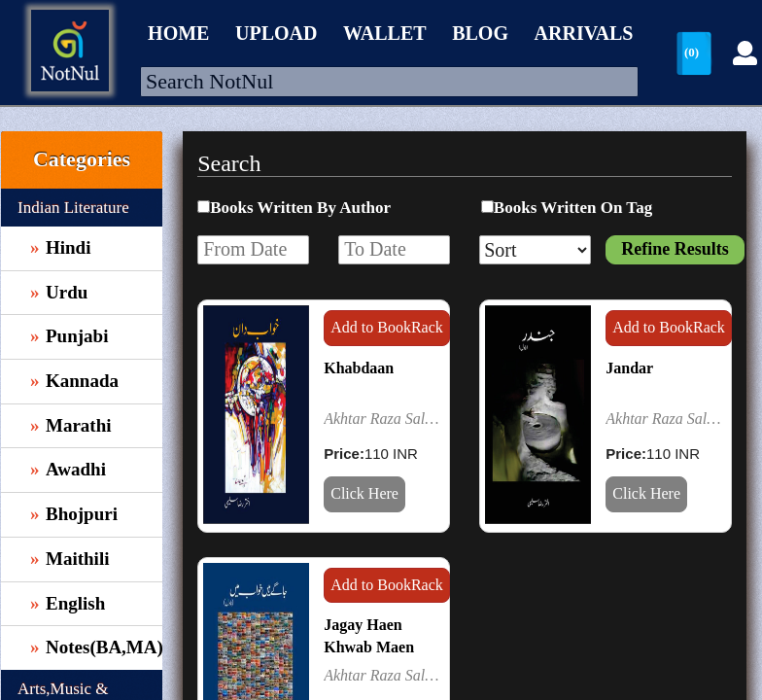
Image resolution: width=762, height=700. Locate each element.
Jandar (629, 368)
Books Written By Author (300, 208)
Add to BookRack (387, 327)
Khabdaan (359, 368)
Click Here (364, 493)
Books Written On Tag (573, 208)
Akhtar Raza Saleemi (384, 419)
